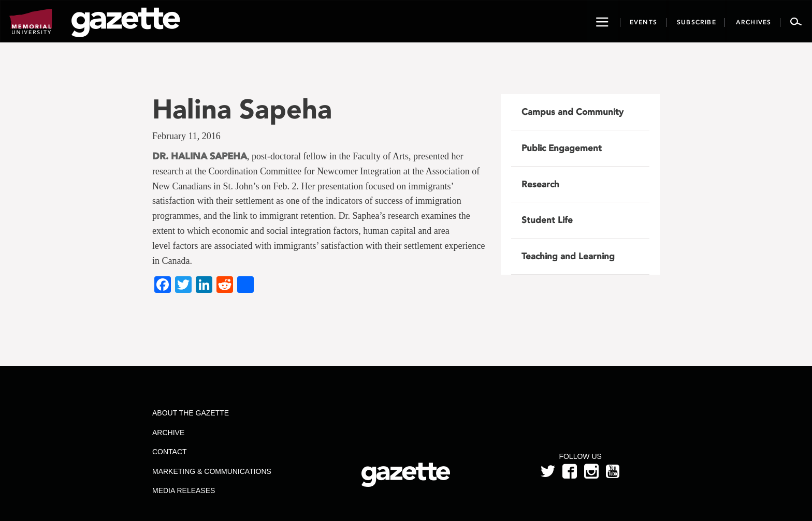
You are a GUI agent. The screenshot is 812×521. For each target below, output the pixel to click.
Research (540, 184)
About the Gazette (191, 413)
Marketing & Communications (212, 471)
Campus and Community (572, 112)
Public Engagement (562, 148)
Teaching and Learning (568, 256)
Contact (170, 452)
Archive (168, 433)
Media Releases (184, 490)
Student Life (547, 220)
